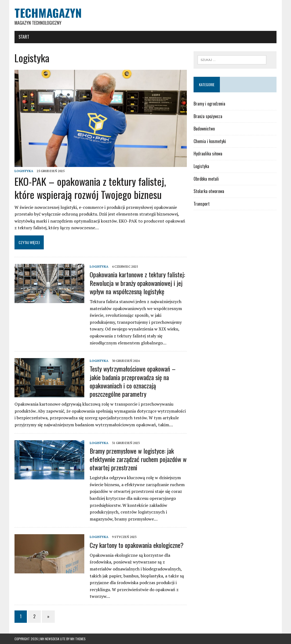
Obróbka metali (206, 179)
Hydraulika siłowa (208, 154)
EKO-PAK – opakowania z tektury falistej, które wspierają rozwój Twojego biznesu (90, 188)
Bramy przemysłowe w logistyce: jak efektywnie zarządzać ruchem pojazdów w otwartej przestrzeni (138, 459)
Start (24, 37)
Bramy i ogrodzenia (209, 104)
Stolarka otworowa (209, 191)
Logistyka (24, 171)
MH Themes (78, 639)
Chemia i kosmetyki (210, 141)
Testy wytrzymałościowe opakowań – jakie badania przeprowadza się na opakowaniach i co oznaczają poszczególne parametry (133, 381)
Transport (202, 204)
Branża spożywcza (208, 116)
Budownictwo (204, 129)
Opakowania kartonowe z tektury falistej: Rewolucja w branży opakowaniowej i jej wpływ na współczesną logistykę (137, 283)
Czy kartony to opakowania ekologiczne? (137, 545)
